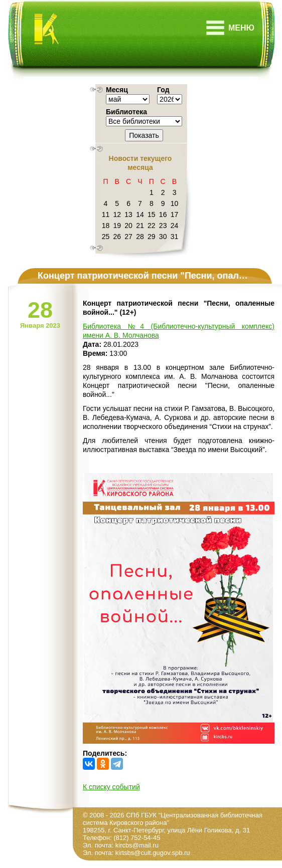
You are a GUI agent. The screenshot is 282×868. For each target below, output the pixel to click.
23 (163, 226)
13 (128, 214)
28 (140, 237)
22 (152, 226)
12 (117, 214)
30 (163, 237)
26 (117, 237)
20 (128, 226)
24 (175, 226)
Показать (144, 135)
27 (128, 237)
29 (152, 237)
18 (106, 226)
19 (117, 226)
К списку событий (111, 787)
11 (106, 214)
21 (140, 226)
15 (152, 214)
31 (175, 237)
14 (140, 214)
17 (175, 214)
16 (163, 214)
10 (175, 203)
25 (106, 237)
